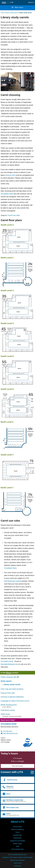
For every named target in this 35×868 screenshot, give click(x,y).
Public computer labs (10, 677)
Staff (18, 846)
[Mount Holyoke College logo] (4, 3)
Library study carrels (12, 684)
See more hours (18, 766)
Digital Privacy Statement (18, 860)
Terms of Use (18, 863)
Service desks (17, 827)
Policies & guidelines (18, 829)
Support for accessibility (18, 841)
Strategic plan (17, 835)
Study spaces (14, 13)
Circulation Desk (7, 194)
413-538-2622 (6, 731)
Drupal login (18, 866)
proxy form (11, 175)
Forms (17, 832)
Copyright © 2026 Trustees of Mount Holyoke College (17, 857)
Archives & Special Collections (12, 697)
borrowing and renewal (13, 581)
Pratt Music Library (8, 710)
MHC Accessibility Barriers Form (17, 855)
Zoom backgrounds (18, 849)
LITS (12, 2)
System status (17, 844)
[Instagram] (32, 773)
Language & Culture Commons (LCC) (15, 701)
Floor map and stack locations (12, 689)
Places (7, 13)
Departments (17, 838)
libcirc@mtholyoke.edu (9, 664)
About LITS (17, 822)
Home (2, 13)
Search (31, 2)
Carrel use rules (14, 215)
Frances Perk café (8, 693)
